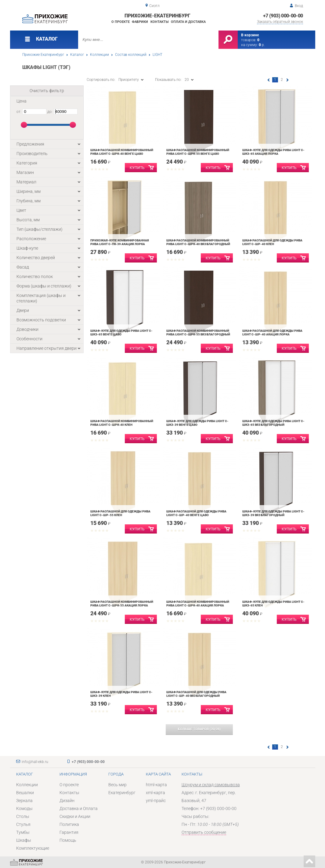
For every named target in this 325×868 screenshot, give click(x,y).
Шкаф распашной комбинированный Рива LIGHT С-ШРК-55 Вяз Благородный (198, 333)
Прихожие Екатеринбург (43, 55)
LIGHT (157, 55)
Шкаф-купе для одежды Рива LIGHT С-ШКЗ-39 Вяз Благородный (273, 513)
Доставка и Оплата (79, 808)
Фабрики (140, 22)
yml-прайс (156, 801)
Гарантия (69, 832)
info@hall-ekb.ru (35, 762)
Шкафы (24, 840)
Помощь (68, 840)
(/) (199, 729)
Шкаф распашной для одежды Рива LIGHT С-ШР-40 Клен (272, 242)
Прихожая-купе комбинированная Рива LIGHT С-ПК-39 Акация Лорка (120, 242)
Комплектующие (33, 848)
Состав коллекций (131, 55)
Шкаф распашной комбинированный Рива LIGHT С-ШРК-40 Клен (122, 423)
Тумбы (23, 832)
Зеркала (24, 801)
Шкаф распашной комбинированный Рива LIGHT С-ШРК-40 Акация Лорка (198, 604)
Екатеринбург (122, 793)
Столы (23, 816)
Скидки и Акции (75, 816)
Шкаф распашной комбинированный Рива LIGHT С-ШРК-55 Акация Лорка (122, 604)
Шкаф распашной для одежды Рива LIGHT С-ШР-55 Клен (120, 513)
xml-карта (155, 793)
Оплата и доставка (188, 22)
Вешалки (25, 793)
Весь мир (117, 785)
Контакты (160, 22)
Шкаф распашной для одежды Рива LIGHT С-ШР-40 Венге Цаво (196, 513)
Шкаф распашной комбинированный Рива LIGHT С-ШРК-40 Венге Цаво (122, 152)
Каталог (77, 55)
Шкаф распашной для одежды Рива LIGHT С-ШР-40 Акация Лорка (272, 333)
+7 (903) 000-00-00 (283, 16)
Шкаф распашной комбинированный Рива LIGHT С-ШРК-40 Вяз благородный (198, 242)
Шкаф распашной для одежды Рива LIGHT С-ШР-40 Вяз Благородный (196, 694)
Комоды (24, 808)
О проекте (121, 22)
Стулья (23, 824)
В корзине (250, 35)
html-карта (156, 785)
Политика (69, 824)
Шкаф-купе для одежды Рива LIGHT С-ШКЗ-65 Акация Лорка (273, 152)
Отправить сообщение (204, 832)
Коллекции (99, 55)
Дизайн (67, 801)
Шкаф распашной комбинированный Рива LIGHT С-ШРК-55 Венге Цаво (198, 152)
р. (262, 45)
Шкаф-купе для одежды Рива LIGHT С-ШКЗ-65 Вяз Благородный (273, 423)
